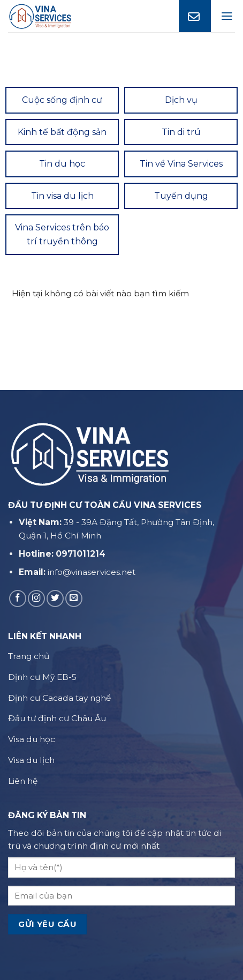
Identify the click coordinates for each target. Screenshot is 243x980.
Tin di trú (181, 132)
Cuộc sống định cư (62, 100)
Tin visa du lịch (62, 196)
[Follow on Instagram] (36, 599)
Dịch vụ (181, 100)
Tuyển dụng (181, 196)
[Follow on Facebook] (18, 599)
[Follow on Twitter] (55, 599)
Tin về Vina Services (181, 164)
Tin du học (62, 164)
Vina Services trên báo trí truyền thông (62, 234)
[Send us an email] (74, 599)
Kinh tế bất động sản (62, 132)
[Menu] (227, 16)
